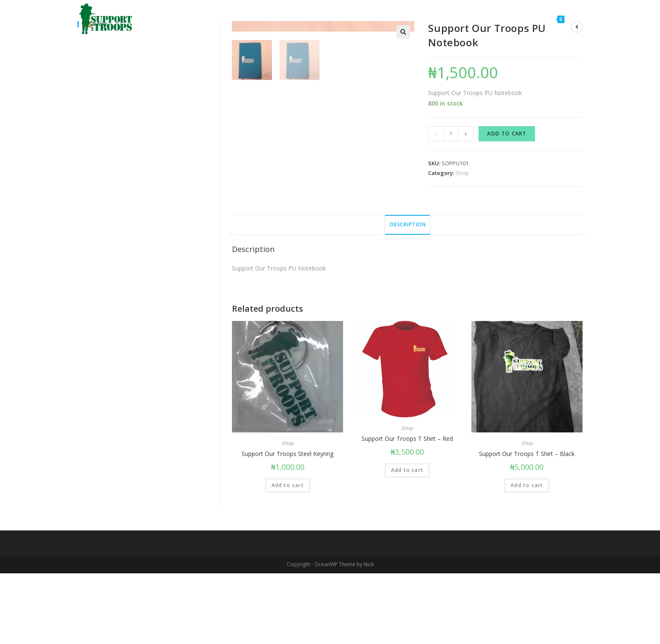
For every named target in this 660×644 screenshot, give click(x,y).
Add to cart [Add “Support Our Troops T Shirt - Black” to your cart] (527, 556)
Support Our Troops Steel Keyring (287, 524)
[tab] (407, 295)
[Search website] (580, 19)
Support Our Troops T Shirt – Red (407, 509)
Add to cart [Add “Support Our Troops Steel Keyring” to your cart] (288, 556)
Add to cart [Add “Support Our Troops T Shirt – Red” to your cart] (407, 541)
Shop (462, 173)
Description (407, 295)
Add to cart (507, 134)
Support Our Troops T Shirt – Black (527, 524)
